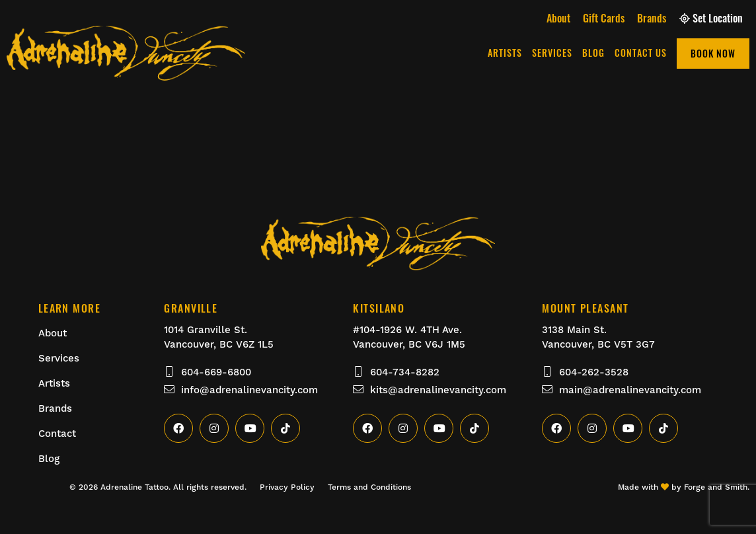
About (558, 18)
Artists (505, 53)
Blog (593, 53)
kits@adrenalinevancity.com (430, 390)
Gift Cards (604, 18)
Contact (57, 434)
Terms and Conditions (369, 487)
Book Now (713, 53)
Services (552, 53)
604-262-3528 (585, 372)
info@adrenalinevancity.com (241, 390)
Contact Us (641, 53)
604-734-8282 (396, 372)
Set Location (711, 18)
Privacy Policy (287, 487)
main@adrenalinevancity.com (622, 390)
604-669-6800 (208, 372)
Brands (652, 18)
